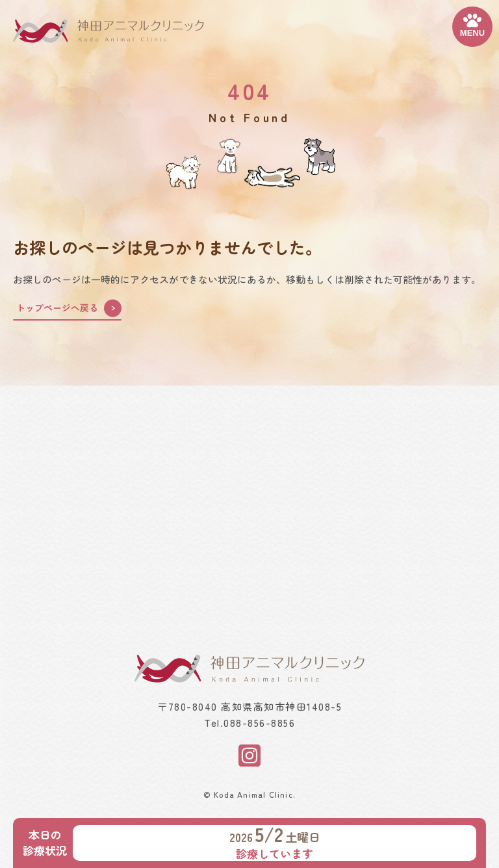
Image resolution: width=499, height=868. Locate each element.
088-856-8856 (259, 723)
